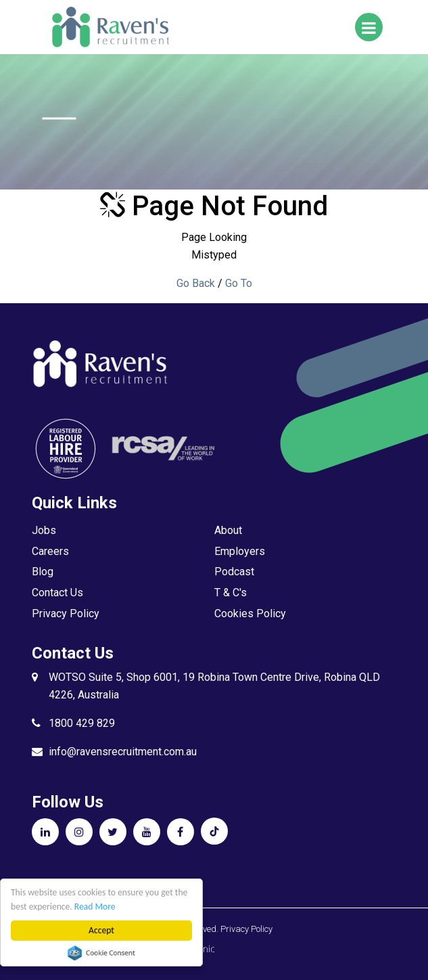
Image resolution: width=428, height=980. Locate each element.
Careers (50, 551)
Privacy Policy (66, 614)
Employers (240, 551)
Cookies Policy (250, 614)
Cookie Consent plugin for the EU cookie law (101, 953)
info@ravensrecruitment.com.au (123, 752)
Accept (101, 930)
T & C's (231, 593)
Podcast (234, 572)
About (228, 530)
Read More (95, 907)
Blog (43, 572)
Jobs (44, 530)
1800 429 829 (82, 723)
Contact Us (57, 593)
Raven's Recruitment (110, 27)
